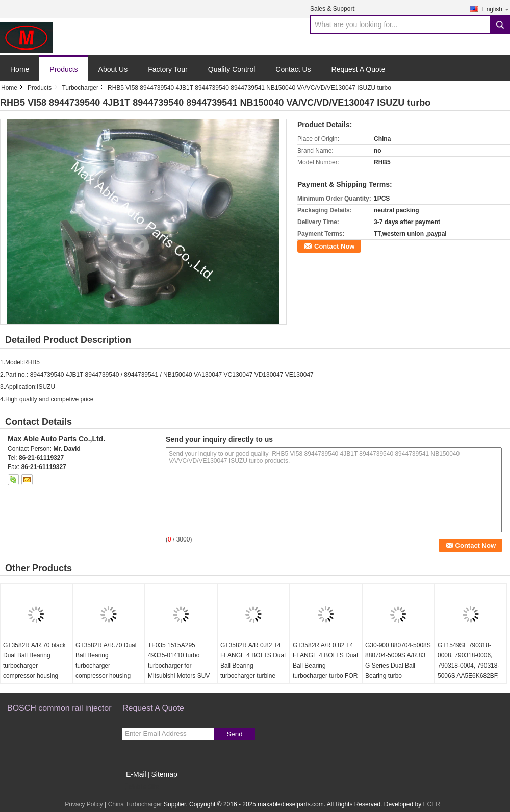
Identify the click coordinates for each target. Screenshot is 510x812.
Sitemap (164, 774)
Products (63, 69)
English (496, 9)
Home (20, 69)
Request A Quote (359, 69)
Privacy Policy (84, 804)
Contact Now (334, 246)
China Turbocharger (135, 804)
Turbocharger (80, 88)
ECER (431, 804)
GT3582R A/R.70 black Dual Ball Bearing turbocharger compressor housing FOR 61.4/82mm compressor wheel (34, 671)
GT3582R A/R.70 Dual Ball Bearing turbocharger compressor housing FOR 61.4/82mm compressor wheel (106, 671)
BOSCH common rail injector (59, 708)
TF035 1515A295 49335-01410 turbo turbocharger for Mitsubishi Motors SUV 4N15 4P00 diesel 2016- (181, 666)
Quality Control (232, 69)
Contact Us (293, 69)
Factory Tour (168, 69)
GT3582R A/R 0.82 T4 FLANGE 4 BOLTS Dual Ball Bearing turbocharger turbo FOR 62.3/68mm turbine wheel (325, 671)
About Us (113, 69)
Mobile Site (141, 787)
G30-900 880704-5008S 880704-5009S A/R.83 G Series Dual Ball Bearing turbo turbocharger (398, 666)
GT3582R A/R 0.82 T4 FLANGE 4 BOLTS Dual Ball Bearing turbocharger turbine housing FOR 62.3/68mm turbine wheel (253, 676)
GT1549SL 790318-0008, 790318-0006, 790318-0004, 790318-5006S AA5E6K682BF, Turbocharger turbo (468, 666)
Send (234, 734)
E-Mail (136, 774)
